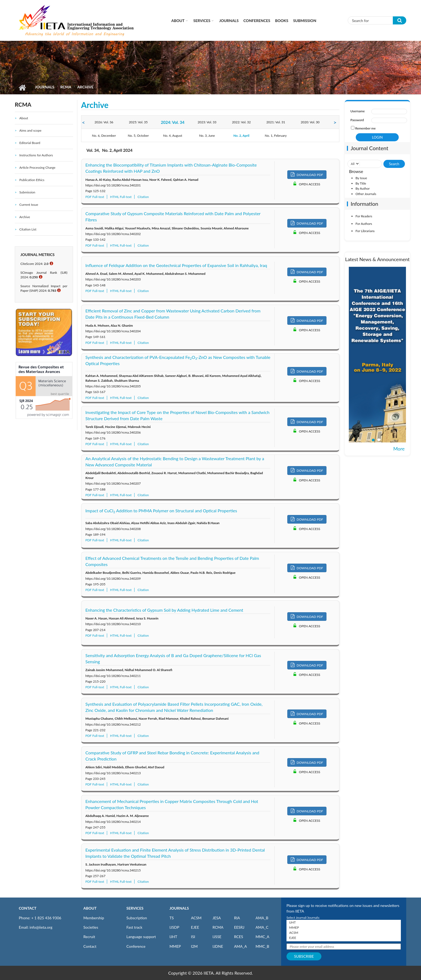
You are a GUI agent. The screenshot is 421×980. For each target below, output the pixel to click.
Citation (143, 197)
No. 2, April (241, 136)
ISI (193, 937)
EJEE (195, 927)
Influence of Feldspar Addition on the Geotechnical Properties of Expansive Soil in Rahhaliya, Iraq (176, 265)
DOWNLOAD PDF (307, 174)
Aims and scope (30, 130)
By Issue (361, 178)
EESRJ (239, 927)
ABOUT (90, 908)
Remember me (365, 128)
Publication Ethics (32, 180)
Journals (229, 21)
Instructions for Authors (36, 155)
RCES (239, 937)
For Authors (364, 224)
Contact (90, 946)
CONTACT (28, 908)
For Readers (364, 216)
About (178, 21)
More (399, 449)
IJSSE (217, 937)
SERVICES (135, 908)
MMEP (175, 946)
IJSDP (174, 927)
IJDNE (218, 946)
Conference (136, 946)
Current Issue (29, 205)
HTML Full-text (121, 197)
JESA (217, 918)
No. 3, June (207, 136)
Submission (305, 21)
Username (358, 111)
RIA (237, 918)
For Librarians (365, 231)
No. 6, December (104, 136)
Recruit (89, 937)
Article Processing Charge (37, 167)
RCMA (66, 87)
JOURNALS (179, 908)
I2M (194, 946)
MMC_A (262, 937)
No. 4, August (173, 136)
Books (282, 21)
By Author (363, 188)
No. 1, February (276, 136)
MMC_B (262, 946)
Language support (141, 937)
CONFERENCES (257, 21)
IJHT (173, 937)
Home (22, 88)
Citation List (28, 229)
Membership (94, 918)
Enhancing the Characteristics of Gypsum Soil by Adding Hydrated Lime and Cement (164, 610)
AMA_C (262, 927)
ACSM (196, 918)
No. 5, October (138, 136)
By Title (361, 183)
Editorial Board (30, 143)
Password (357, 120)
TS (172, 918)
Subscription (137, 918)
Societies (91, 927)
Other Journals (366, 194)
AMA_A (241, 946)
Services (202, 21)
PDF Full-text (95, 197)
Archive (25, 217)
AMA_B (262, 918)
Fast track (134, 927)
